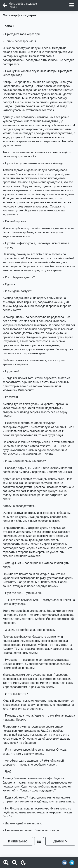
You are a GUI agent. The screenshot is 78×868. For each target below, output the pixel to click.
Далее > (60, 841)
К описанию (18, 841)
